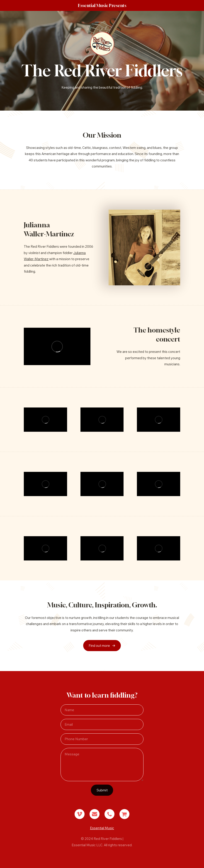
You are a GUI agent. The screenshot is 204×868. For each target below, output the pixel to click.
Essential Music (102, 828)
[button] (102, 646)
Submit (102, 790)
